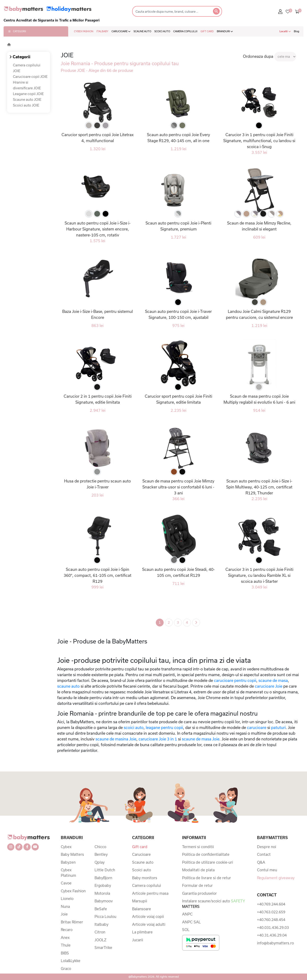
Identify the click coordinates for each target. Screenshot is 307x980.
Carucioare (141, 854)
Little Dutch (105, 870)
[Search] (171, 11)
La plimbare (142, 932)
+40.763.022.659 (271, 912)
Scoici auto (142, 870)
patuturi (278, 727)
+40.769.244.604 (271, 904)
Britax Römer (72, 922)
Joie (64, 914)
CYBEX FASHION (84, 31)
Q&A (261, 862)
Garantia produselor (199, 893)
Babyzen (68, 862)
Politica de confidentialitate (206, 854)
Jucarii (138, 940)
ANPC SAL (191, 922)
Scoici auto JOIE (26, 105)
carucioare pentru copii (235, 680)
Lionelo (67, 899)
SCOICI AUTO (162, 31)
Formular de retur (197, 885)
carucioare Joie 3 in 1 (158, 739)
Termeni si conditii (198, 847)
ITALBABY (102, 31)
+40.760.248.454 (271, 920)
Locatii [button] (285, 31)
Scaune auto (143, 862)
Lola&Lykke (71, 961)
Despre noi (267, 847)
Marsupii (140, 901)
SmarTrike (103, 948)
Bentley (101, 854)
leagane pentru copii (164, 727)
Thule (66, 945)
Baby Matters (72, 854)
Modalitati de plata (198, 870)
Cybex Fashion (73, 891)
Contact (264, 854)
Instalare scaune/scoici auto (213, 904)
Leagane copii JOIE (28, 94)
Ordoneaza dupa (258, 56)
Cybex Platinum (68, 873)
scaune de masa (273, 680)
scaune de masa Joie (201, 739)
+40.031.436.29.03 (273, 927)
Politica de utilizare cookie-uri (208, 862)
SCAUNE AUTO (142, 31)
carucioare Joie (269, 686)
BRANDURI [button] (225, 31)
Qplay (100, 862)
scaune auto (68, 686)
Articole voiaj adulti (149, 924)
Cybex (66, 847)
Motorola (102, 893)
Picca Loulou (105, 916)
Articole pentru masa (150, 893)
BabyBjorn (103, 878)
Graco (66, 969)
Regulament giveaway (276, 878)
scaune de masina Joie (116, 739)
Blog (296, 31)
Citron (100, 932)
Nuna (65, 906)
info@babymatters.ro (275, 943)
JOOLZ (100, 940)
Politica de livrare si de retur (207, 878)
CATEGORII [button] (17, 31)
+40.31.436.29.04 (272, 935)
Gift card (140, 847)
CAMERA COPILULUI (185, 31)
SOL (186, 930)
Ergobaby (103, 885)
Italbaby (101, 924)
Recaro (67, 930)
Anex (65, 937)
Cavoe (66, 883)
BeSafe (101, 909)
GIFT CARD (207, 31)
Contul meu (267, 870)
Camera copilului (147, 885)
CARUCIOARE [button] (121, 31)
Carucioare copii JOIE (30, 77)
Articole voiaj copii (148, 916)
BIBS (65, 953)
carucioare (257, 727)
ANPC (187, 914)
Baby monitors (145, 878)
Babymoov (104, 901)
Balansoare (142, 909)
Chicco (100, 847)
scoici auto (133, 727)
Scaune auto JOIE (27, 99)
